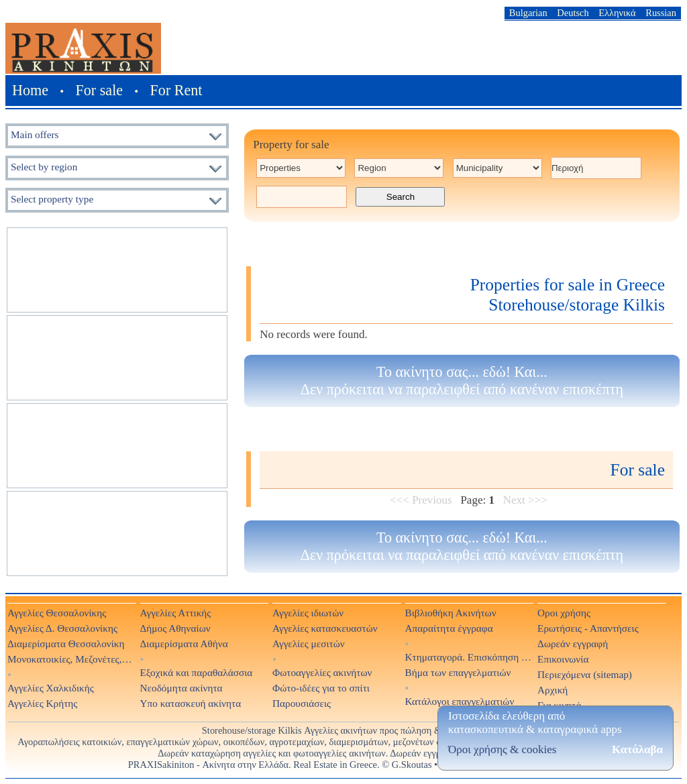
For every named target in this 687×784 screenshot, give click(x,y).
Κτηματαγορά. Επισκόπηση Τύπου (469, 657)
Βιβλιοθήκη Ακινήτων (451, 613)
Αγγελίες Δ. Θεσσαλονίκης (62, 628)
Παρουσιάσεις (302, 703)
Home (30, 90)
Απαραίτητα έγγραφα (449, 628)
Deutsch (573, 13)
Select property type (52, 199)
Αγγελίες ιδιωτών (308, 613)
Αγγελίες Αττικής (176, 613)
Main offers (35, 134)
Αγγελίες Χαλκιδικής (51, 688)
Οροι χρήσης (564, 613)
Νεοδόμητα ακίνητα (181, 688)
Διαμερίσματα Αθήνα (184, 643)
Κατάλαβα (637, 749)
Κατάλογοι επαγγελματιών (460, 701)
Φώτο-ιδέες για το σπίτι (321, 688)
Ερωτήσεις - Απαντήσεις (588, 628)
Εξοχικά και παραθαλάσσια (197, 672)
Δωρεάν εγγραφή (573, 643)
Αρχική (552, 690)
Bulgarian (528, 13)
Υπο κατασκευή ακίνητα (191, 703)
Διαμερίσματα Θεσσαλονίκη (66, 643)
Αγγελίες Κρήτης (42, 703)
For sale (100, 90)
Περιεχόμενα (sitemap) (585, 674)
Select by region (44, 167)
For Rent (176, 90)
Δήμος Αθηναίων (175, 628)
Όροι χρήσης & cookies (502, 749)
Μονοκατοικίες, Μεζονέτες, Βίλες (71, 659)
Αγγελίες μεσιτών (309, 643)
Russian (661, 13)
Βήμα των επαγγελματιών (458, 672)
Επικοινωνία (563, 659)
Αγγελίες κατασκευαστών (325, 628)
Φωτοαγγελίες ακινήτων (322, 672)
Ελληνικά (617, 13)
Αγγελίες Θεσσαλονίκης (57, 613)
